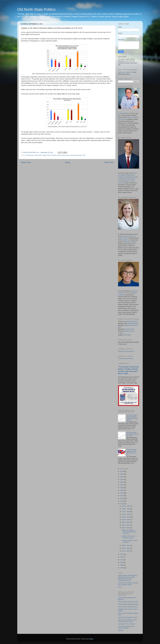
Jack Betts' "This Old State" (126, 624)
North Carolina (52, 155)
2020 (122, 488)
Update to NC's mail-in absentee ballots (128, 537)
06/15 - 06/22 (126, 551)
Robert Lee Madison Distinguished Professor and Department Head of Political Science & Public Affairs (128, 177)
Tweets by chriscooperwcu (126, 351)
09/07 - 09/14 (126, 528)
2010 (122, 562)
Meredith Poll (126, 240)
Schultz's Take (130, 329)
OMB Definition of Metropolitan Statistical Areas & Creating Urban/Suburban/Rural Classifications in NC (128, 578)
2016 (122, 498)
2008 (122, 568)
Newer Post (26, 162)
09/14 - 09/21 (126, 525)
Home (68, 162)
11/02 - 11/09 (126, 506)
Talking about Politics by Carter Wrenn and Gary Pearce (128, 621)
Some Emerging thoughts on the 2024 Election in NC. (131, 452)
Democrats (38, 155)
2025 (122, 474)
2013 (122, 554)
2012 (122, 557)
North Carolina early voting (65, 155)
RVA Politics (127, 335)
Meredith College (130, 242)
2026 (122, 471)
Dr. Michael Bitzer (123, 113)
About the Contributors (125, 72)
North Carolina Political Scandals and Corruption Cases (128, 584)
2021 (122, 485)
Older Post (109, 162)
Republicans (78, 155)
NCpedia (121, 631)
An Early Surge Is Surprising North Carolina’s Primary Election (132, 418)
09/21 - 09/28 (126, 522)
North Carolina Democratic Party (128, 602)
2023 (122, 480)
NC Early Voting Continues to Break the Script (132, 434)
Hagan (44, 155)
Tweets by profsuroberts (125, 359)
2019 (122, 490)
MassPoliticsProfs (134, 323)
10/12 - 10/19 (126, 514)
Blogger (91, 639)
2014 (122, 504)
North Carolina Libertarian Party (128, 607)
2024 (122, 477)
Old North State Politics (36, 9)
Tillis (84, 155)
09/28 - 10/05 (126, 520)
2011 (122, 560)
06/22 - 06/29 (126, 548)
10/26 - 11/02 (126, 509)
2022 (122, 482)
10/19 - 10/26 (126, 512)
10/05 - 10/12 (126, 517)
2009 (122, 565)
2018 (122, 493)
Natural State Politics (131, 321)
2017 (122, 496)
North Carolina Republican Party (128, 604)
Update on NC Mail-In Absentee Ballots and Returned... (129, 532)
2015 (122, 501)
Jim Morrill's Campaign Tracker (128, 617)
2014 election (30, 155)
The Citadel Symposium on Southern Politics (126, 627)
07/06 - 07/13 (126, 545)
